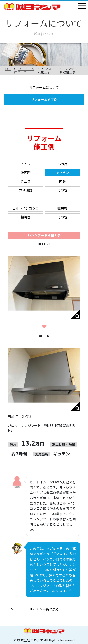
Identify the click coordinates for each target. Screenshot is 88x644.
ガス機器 (26, 190)
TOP (8, 69)
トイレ (26, 164)
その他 (62, 190)
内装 (62, 181)
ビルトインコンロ (26, 208)
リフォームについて (24, 70)
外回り (26, 181)
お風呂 (62, 164)
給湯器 (26, 217)
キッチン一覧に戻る (44, 609)
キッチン (62, 172)
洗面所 (26, 172)
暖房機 (62, 208)
